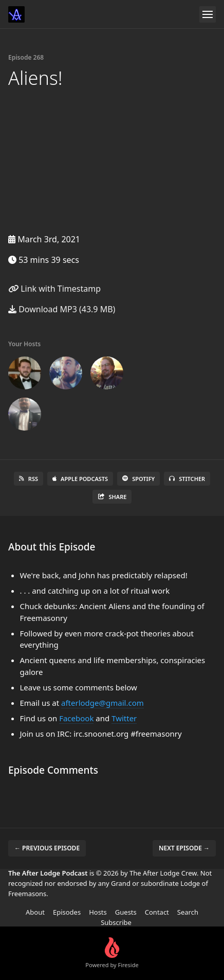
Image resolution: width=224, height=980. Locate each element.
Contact (157, 912)
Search (188, 912)
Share (112, 497)
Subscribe (116, 922)
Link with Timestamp (54, 289)
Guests (126, 912)
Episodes (67, 912)
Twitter (124, 718)
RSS (29, 479)
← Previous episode (47, 848)
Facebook (76, 718)
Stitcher (187, 479)
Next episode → (184, 848)
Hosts (98, 912)
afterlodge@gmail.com (102, 703)
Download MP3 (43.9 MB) (62, 309)
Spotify (138, 479)
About (35, 912)
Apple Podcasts (80, 479)
